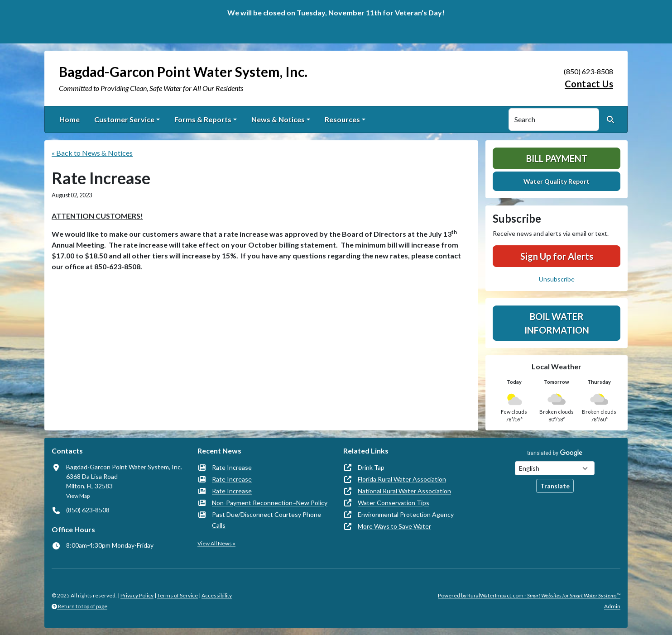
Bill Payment (557, 158)
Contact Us (589, 84)
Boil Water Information (557, 323)
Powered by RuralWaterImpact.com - (529, 595)
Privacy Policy (137, 595)
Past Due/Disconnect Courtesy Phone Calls (266, 520)
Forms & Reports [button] (203, 119)
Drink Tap (371, 467)
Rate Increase (232, 467)
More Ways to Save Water (394, 526)
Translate (555, 486)
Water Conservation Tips (394, 503)
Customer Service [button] (124, 119)
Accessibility (217, 595)
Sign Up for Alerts (557, 256)
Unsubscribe (557, 279)
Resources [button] (342, 119)
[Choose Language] (555, 468)
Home (70, 119)
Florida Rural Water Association (402, 479)
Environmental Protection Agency (406, 514)
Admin (612, 606)
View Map (78, 496)
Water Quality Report (557, 181)
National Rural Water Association (404, 491)
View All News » (216, 543)
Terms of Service (178, 595)
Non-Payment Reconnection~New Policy (270, 503)
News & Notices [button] (278, 119)
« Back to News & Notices (92, 153)
